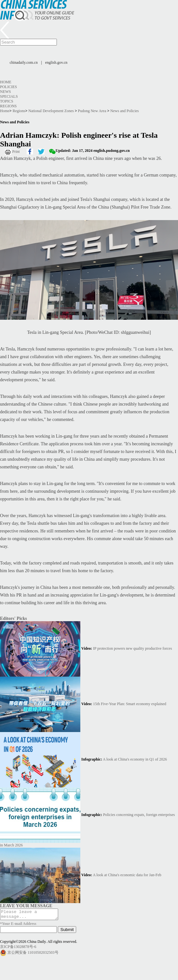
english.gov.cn (56, 62)
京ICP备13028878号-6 (18, 949)
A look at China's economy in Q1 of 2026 (135, 759)
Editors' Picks (13, 618)
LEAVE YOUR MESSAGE (26, 906)
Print (16, 152)
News (5, 92)
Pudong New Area (92, 111)
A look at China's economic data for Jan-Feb (127, 875)
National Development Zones (51, 111)
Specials (9, 96)
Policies (9, 87)
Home (6, 82)
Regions (8, 106)
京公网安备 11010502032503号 (33, 954)
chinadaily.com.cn (24, 62)
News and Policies (125, 111)
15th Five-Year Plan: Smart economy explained (130, 704)
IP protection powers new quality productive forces (133, 648)
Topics (7, 101)
